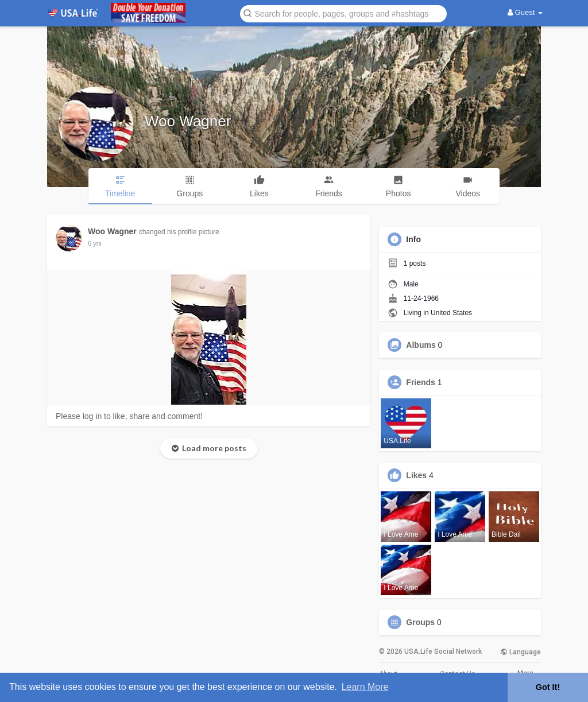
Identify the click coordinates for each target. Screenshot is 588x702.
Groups (420, 622)
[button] (343, 13)
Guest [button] (525, 12)
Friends (421, 382)
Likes (416, 475)
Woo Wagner (188, 121)
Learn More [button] (365, 687)
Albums (421, 345)
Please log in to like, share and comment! (129, 416)
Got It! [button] (548, 687)
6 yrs (95, 243)
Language (521, 652)
